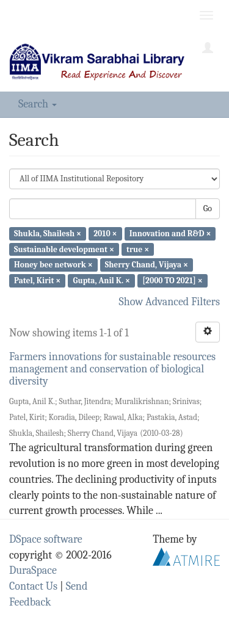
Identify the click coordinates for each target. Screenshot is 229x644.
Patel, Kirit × (37, 280)
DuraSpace (33, 570)
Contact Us (33, 586)
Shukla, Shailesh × (48, 233)
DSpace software (46, 539)
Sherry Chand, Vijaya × (147, 265)
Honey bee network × (53, 265)
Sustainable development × (64, 249)
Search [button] (38, 104)
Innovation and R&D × (170, 233)
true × (138, 249)
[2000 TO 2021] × (173, 280)
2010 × (105, 233)
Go (208, 208)
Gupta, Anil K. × (102, 280)
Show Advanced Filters (170, 302)
